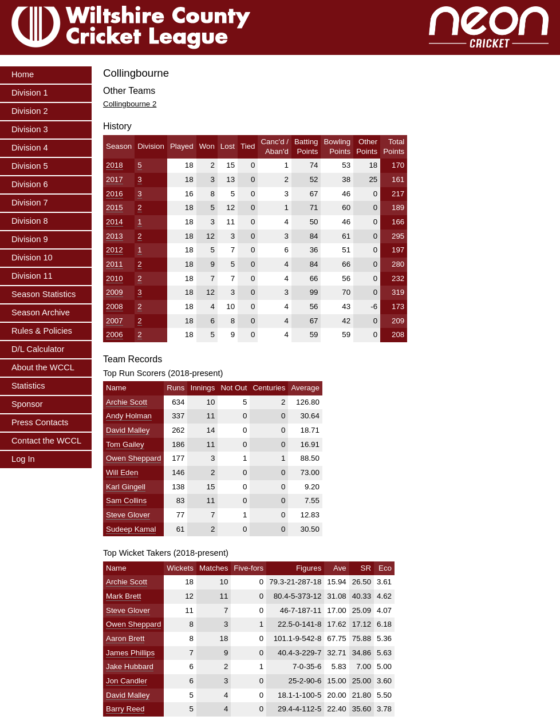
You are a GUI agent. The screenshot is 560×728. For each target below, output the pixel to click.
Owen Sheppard (133, 458)
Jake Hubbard (130, 666)
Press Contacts (40, 422)
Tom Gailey (125, 444)
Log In (23, 459)
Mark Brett (123, 596)
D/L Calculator (38, 349)
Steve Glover (128, 515)
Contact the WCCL (46, 441)
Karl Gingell (126, 487)
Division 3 (30, 129)
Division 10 (32, 258)
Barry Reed (125, 709)
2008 (115, 306)
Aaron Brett (125, 638)
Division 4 (30, 148)
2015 (115, 207)
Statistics (28, 386)
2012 (115, 250)
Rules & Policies (42, 331)
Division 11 (32, 276)
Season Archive (41, 312)
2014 (115, 222)
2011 (115, 264)
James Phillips (130, 653)
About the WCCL (43, 367)
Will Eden (122, 472)
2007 (115, 321)
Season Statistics (44, 294)
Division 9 (30, 239)
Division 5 (30, 166)
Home (23, 74)
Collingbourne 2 (130, 104)
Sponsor (27, 404)
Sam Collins (126, 500)
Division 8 (30, 221)
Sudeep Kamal (131, 529)
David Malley (128, 430)
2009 (115, 292)
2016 (115, 194)
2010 (115, 278)
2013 (115, 236)
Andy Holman (129, 416)
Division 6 (30, 184)
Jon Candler (127, 681)
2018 (115, 165)
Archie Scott (127, 402)
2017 (115, 179)
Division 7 (30, 203)
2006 (115, 335)
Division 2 (30, 111)
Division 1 (30, 93)
